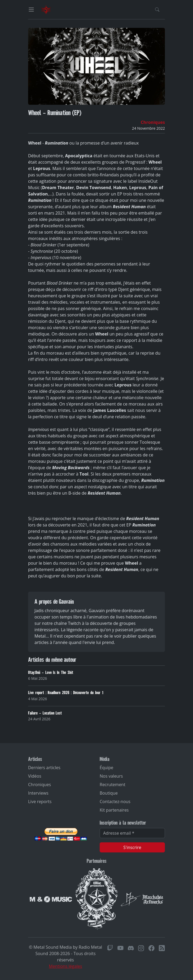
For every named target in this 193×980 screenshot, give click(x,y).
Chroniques (153, 122)
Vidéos (35, 776)
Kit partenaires (114, 810)
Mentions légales (65, 966)
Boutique (109, 793)
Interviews (38, 793)
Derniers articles (44, 768)
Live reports (40, 802)
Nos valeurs (111, 776)
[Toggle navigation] (31, 10)
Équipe (106, 768)
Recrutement (113, 785)
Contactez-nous (115, 802)
